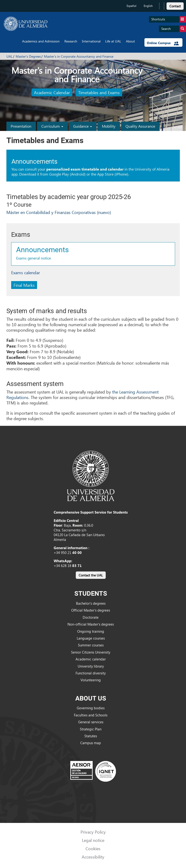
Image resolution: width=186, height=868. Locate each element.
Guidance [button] (83, 126)
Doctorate (91, 617)
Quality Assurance (140, 126)
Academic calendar (91, 659)
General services (91, 722)
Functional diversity (91, 673)
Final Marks (24, 285)
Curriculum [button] (52, 126)
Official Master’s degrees (91, 610)
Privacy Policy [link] (93, 832)
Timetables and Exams (99, 92)
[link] (175, 5)
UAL (10, 56)
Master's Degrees (28, 56)
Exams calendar (26, 272)
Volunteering (91, 680)
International (91, 41)
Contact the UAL (91, 575)
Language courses (91, 638)
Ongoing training (91, 631)
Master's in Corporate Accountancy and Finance (79, 56)
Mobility (109, 126)
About (130, 41)
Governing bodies (91, 708)
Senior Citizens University (91, 652)
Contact (175, 6)
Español (131, 6)
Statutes (91, 736)
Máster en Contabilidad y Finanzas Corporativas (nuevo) (59, 212)
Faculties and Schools (91, 715)
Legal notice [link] (93, 840)
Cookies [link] (93, 848)
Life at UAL (113, 41)
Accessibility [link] (93, 857)
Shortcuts (169, 19)
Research (71, 41)
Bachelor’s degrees (91, 603)
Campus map (91, 743)
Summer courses (91, 645)
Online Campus (163, 43)
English (148, 6)
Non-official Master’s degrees (91, 624)
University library (91, 666)
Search (174, 29)
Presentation (21, 126)
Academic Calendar (52, 92)
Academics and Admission (41, 41)
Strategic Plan (91, 729)
